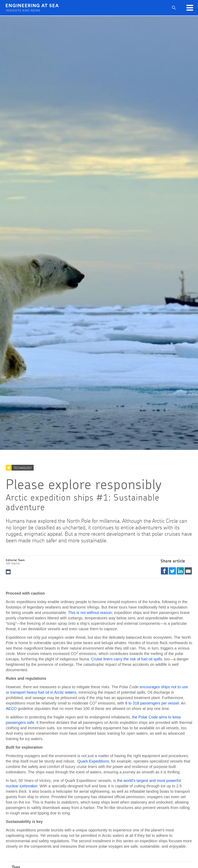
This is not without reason (90, 613)
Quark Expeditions (93, 761)
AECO (11, 709)
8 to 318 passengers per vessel (152, 703)
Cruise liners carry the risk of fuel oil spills (127, 659)
